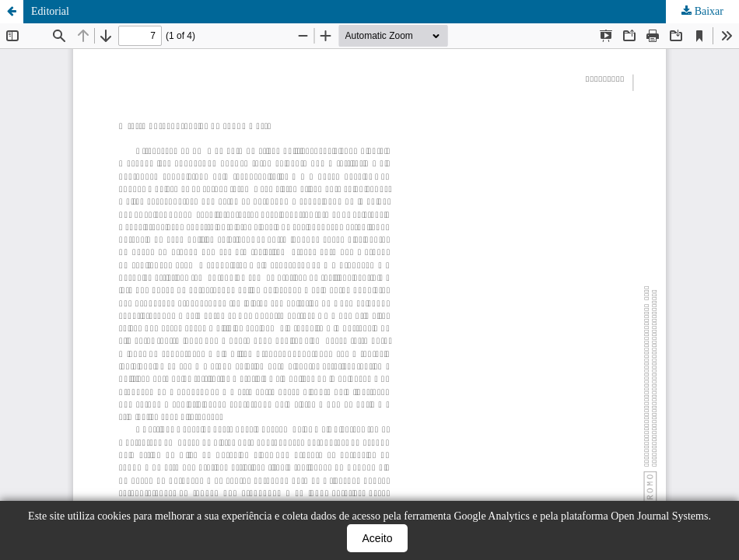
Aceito (378, 538)
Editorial (50, 11)
